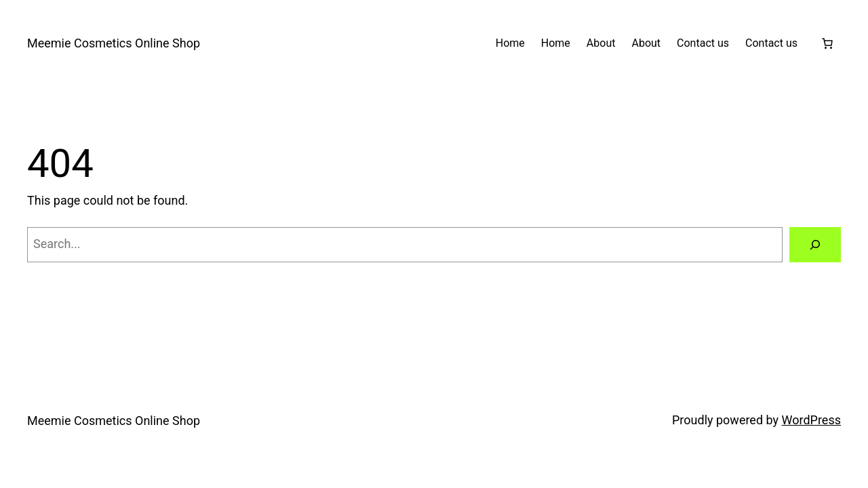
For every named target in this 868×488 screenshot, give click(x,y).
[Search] (815, 245)
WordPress (811, 420)
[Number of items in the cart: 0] (827, 43)
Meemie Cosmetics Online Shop (114, 43)
